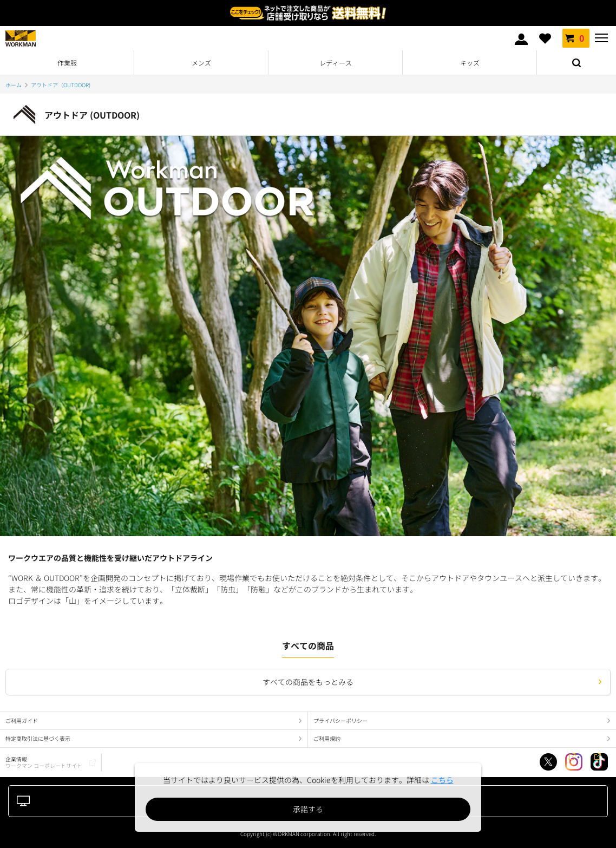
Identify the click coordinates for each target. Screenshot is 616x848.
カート (576, 38)
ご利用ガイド (22, 720)
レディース (336, 63)
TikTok (599, 762)
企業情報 (44, 762)
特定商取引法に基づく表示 (38, 738)
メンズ (201, 63)
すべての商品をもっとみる (308, 682)
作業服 (67, 63)
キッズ (470, 63)
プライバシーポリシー (340, 720)
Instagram (574, 762)
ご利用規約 (327, 738)
